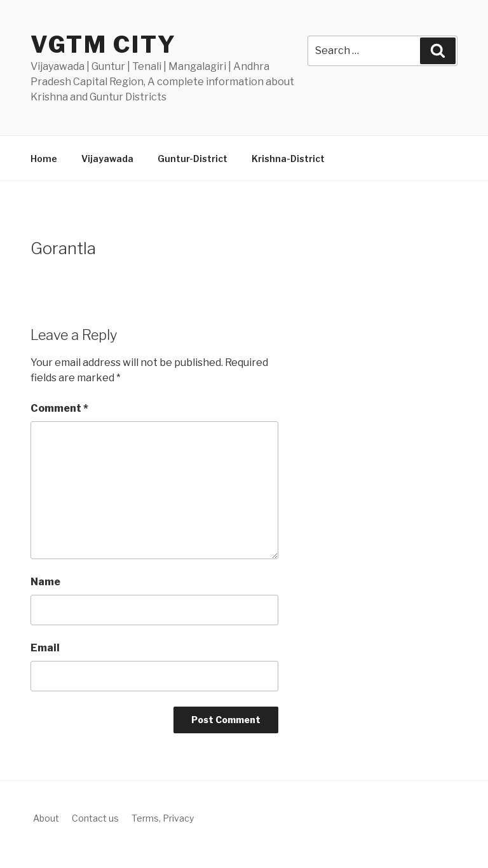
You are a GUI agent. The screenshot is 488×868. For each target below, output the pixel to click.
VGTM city (104, 44)
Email (45, 648)
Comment (59, 408)
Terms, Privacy (163, 818)
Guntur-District (193, 159)
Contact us (95, 818)
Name (45, 582)
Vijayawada (107, 159)
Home (44, 159)
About (46, 818)
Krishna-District (288, 159)
